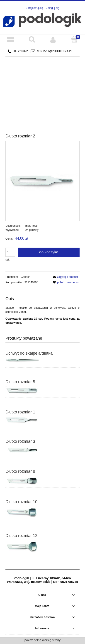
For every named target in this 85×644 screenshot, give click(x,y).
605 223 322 (18, 51)
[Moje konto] (53, 40)
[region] (42, 84)
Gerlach (25, 277)
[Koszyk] (74, 39)
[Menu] (11, 40)
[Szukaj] (32, 39)
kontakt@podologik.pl (54, 51)
